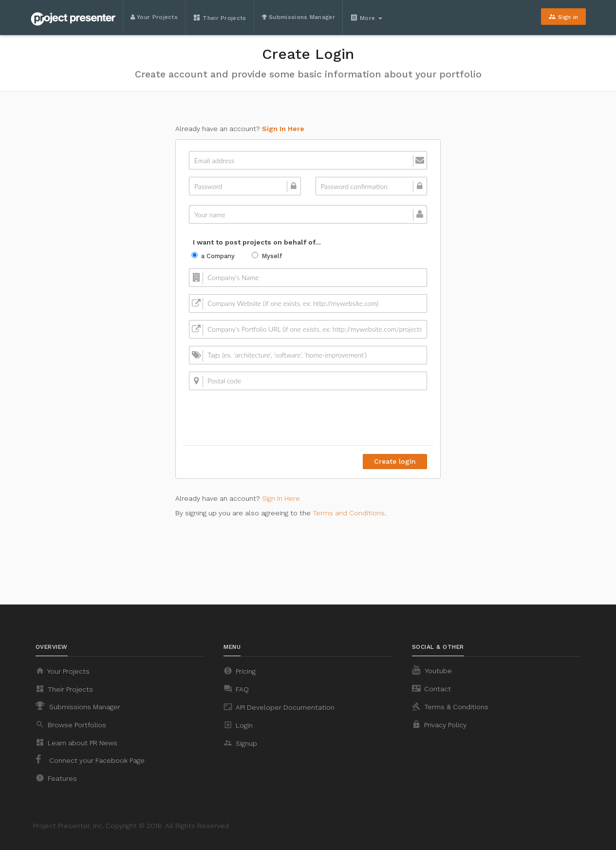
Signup (240, 743)
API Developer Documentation (279, 707)
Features (56, 778)
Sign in (563, 17)
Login (238, 725)
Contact (431, 688)
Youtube (432, 670)
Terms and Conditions (349, 513)
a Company (213, 256)
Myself (267, 256)
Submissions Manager (298, 17)
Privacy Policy (439, 724)
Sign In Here (283, 129)
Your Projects (154, 17)
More (366, 18)
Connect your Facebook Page (90, 759)
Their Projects (220, 18)
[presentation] (353, 416)
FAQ (236, 689)
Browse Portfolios (71, 724)
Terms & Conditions (450, 706)
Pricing (240, 671)
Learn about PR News (76, 742)
